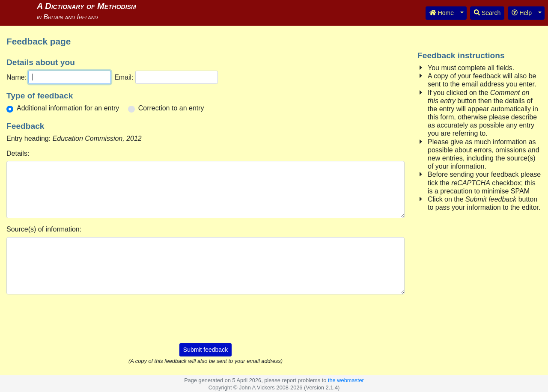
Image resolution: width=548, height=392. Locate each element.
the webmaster (346, 380)
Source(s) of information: (44, 229)
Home (442, 13)
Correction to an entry (171, 108)
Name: (16, 77)
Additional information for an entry (68, 108)
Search (487, 13)
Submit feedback (205, 350)
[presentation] (205, 318)
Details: (18, 153)
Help (522, 13)
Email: (124, 77)
